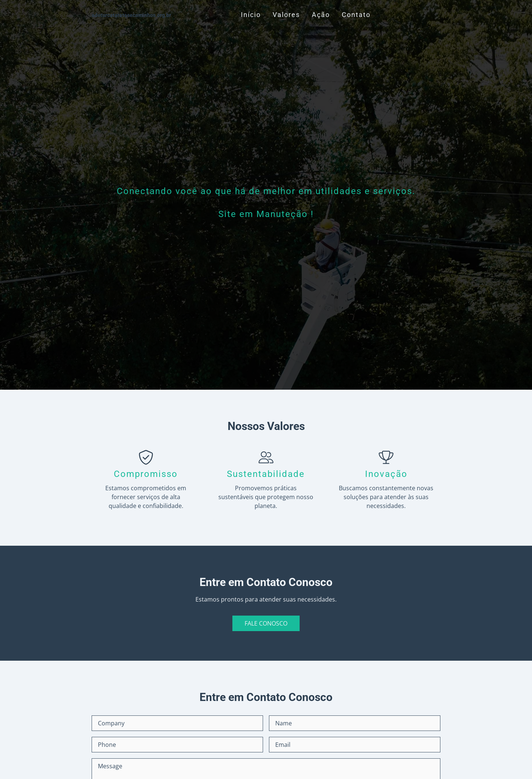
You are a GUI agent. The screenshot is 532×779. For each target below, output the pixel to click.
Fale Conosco (266, 623)
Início (251, 15)
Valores (286, 15)
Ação (321, 15)
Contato (356, 15)
